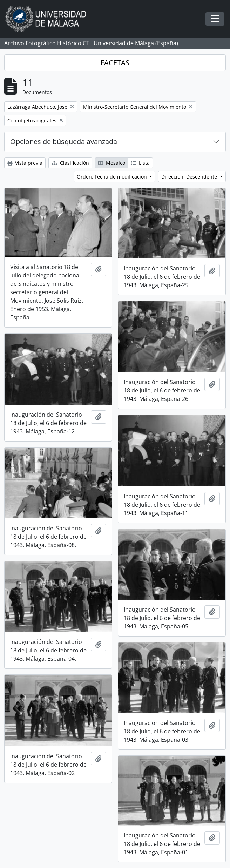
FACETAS (115, 63)
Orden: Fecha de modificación (113, 177)
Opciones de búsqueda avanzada (64, 142)
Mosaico (112, 163)
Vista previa (25, 163)
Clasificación (70, 163)
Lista (140, 163)
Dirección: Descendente (190, 177)
